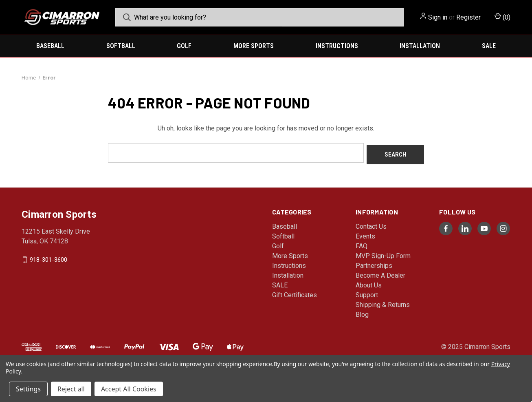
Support (367, 293)
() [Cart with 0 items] (502, 17)
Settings (28, 389)
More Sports (254, 46)
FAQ (362, 244)
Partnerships (374, 264)
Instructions (337, 46)
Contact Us (371, 225)
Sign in (438, 17)
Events (365, 235)
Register (468, 17)
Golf (184, 46)
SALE (489, 46)
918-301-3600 (48, 258)
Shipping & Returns (383, 303)
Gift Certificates (295, 293)
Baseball (50, 46)
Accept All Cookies (129, 389)
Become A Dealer (380, 274)
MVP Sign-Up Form (383, 254)
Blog (362, 313)
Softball (121, 46)
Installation (420, 46)
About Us (369, 284)
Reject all (71, 389)
